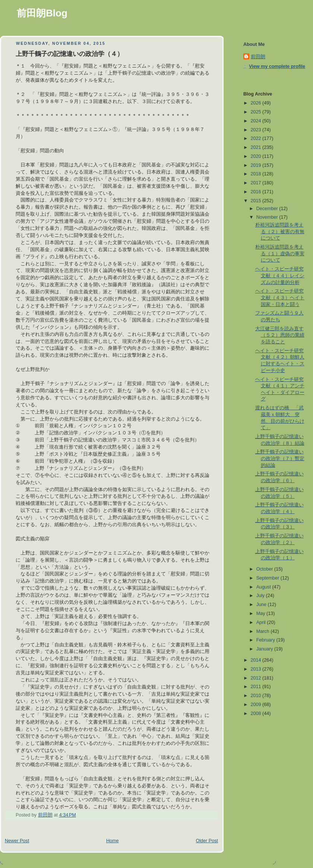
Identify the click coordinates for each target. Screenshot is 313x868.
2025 (257, 112)
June (262, 605)
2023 (257, 130)
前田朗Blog (42, 13)
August (264, 587)
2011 (257, 687)
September (268, 578)
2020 (257, 156)
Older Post (207, 841)
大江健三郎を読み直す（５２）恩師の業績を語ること (280, 335)
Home (113, 841)
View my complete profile (277, 66)
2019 (257, 165)
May (261, 613)
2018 (257, 174)
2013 (257, 669)
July (261, 596)
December (268, 209)
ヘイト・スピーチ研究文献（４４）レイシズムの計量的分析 (280, 276)
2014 (257, 660)
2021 (257, 147)
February (266, 640)
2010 (257, 696)
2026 (257, 103)
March (264, 631)
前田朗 (258, 57)
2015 (257, 201)
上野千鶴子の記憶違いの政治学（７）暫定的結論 (280, 458)
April (262, 622)
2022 (257, 138)
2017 (257, 183)
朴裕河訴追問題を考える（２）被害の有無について (280, 232)
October (265, 569)
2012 (257, 678)
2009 (257, 705)
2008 (257, 714)
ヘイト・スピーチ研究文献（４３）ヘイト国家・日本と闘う (280, 298)
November (268, 217)
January (265, 649)
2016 (257, 192)
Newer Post (17, 841)
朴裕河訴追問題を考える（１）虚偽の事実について (280, 254)
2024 (257, 121)
